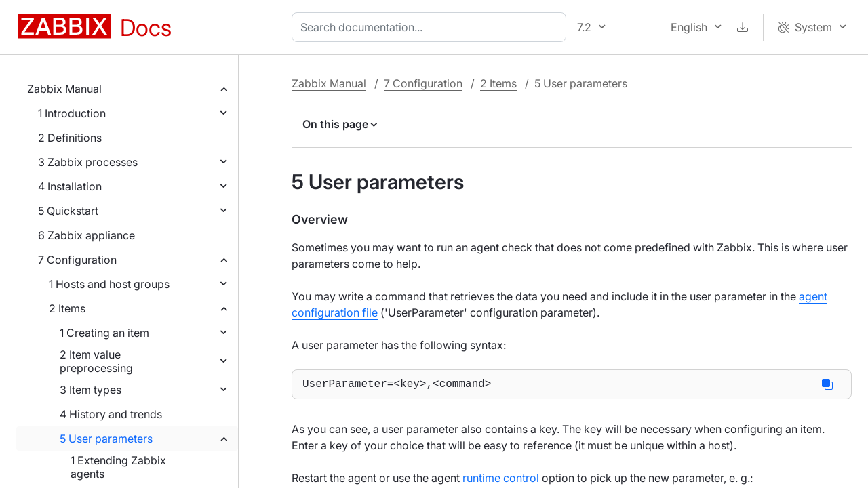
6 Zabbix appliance (86, 235)
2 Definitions (70, 138)
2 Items (67, 308)
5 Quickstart (68, 211)
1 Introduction (72, 113)
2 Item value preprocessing (96, 361)
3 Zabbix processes (88, 162)
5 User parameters (106, 439)
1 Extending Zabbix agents (118, 467)
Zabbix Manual (64, 89)
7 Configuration (77, 260)
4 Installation (70, 186)
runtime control (501, 481)
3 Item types (91, 390)
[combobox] (432, 27)
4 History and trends (111, 414)
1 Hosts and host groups (109, 284)
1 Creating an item (104, 333)
